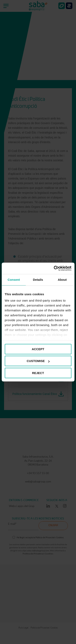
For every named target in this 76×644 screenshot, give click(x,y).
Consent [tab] (14, 280)
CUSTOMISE (38, 361)
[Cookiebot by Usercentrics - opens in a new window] (54, 268)
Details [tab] (38, 280)
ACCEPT (38, 349)
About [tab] (62, 280)
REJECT (38, 373)
